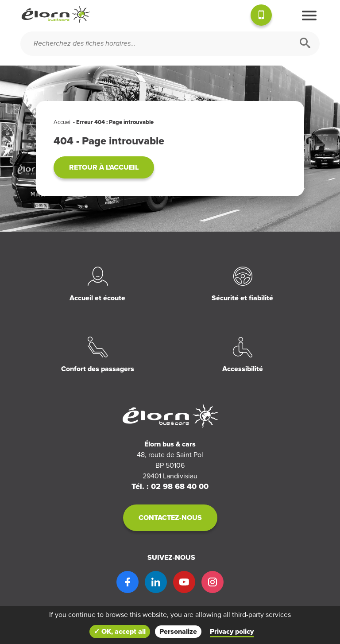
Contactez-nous (170, 518)
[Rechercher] (305, 44)
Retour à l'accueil (104, 167)
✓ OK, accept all (120, 632)
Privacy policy (232, 632)
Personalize (178, 632)
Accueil (63, 122)
